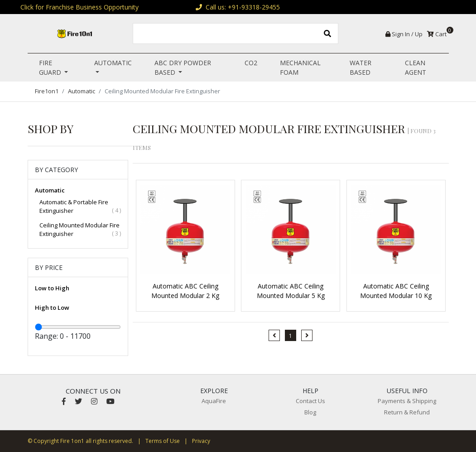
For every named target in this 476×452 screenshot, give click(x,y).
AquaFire (214, 401)
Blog (310, 412)
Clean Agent (416, 67)
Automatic (113, 63)
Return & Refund (407, 412)
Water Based (361, 67)
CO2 (251, 63)
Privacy (201, 441)
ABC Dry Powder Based (183, 67)
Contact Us (310, 401)
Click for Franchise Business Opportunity (79, 7)
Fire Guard (51, 67)
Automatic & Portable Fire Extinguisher (80, 207)
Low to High (52, 288)
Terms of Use (163, 441)
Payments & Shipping (407, 401)
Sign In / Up (404, 34)
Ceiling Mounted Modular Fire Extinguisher (80, 230)
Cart (438, 34)
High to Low (52, 308)
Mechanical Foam (300, 67)
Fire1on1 (47, 91)
